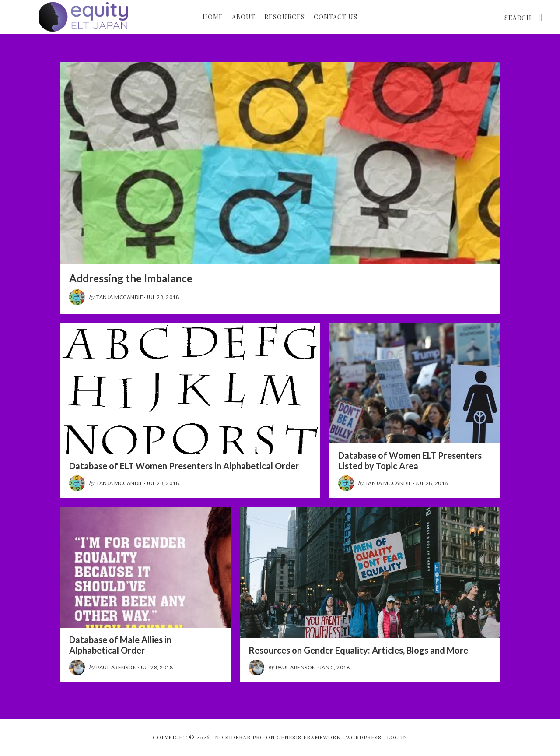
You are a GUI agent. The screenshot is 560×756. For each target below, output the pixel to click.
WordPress (364, 737)
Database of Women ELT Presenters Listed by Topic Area (410, 461)
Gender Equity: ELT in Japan (83, 17)
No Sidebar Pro (240, 737)
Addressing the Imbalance (131, 278)
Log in (397, 737)
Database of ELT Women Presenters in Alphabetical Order (184, 466)
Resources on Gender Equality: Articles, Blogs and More (358, 650)
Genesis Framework (308, 737)
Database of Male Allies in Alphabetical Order (120, 645)
